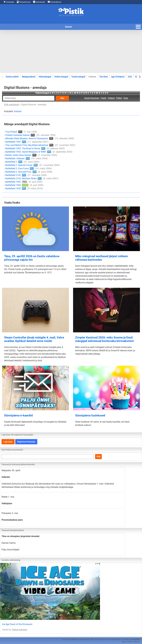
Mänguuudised (29, 77)
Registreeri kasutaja (26, 442)
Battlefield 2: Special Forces (21, 165)
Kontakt (130, 642)
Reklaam (137, 642)
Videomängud (45, 77)
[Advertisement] (71, 51)
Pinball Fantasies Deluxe (20, 135)
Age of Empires (118, 77)
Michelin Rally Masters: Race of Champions (29, 138)
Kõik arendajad (12, 105)
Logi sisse (8, 442)
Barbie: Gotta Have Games (21, 155)
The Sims (104, 77)
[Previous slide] (2, 77)
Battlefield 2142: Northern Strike (24, 178)
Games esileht (12, 77)
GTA (130, 77)
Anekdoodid (39, 2)
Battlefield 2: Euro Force (20, 168)
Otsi (62, 98)
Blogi (124, 642)
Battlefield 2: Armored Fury (21, 172)
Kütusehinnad (24, 2)
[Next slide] (140, 77)
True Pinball (14, 132)
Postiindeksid (54, 2)
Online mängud (61, 77)
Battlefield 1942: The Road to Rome (25, 148)
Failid (103, 98)
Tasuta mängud (78, 77)
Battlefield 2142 (16, 175)
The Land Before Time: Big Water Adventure (29, 145)
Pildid (119, 98)
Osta (126, 98)
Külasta (18, 111)
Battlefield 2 (14, 162)
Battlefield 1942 (16, 142)
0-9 (106, 93)
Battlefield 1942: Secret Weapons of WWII (28, 152)
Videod (111, 98)
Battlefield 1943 (16, 182)
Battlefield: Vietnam (18, 158)
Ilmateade (9, 2)
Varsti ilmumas (92, 98)
